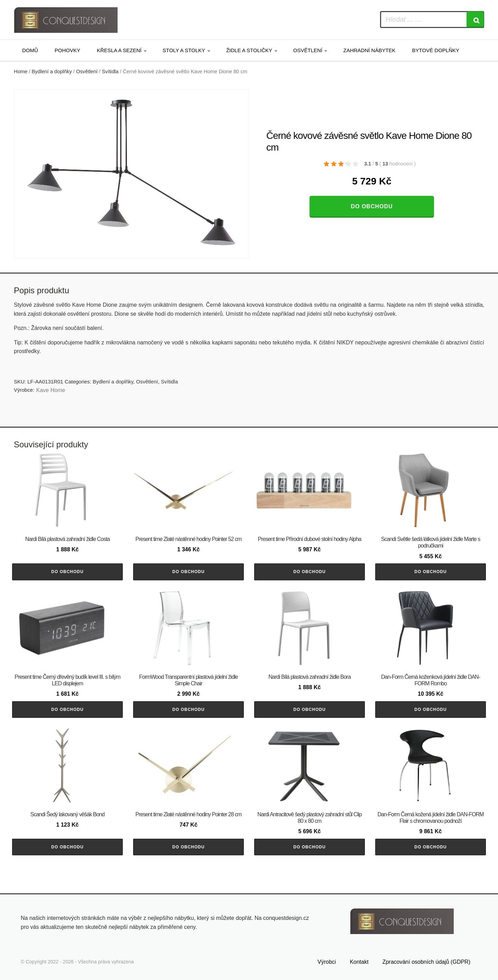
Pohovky (67, 50)
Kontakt (359, 962)
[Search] (475, 20)
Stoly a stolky (184, 50)
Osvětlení (308, 50)
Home (21, 72)
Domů (30, 50)
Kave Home (51, 390)
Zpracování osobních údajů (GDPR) (426, 962)
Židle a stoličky (249, 50)
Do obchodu (372, 206)
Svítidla (110, 72)
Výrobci (327, 962)
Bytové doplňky (436, 50)
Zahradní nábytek (370, 50)
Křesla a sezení (119, 50)
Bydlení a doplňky (52, 72)
